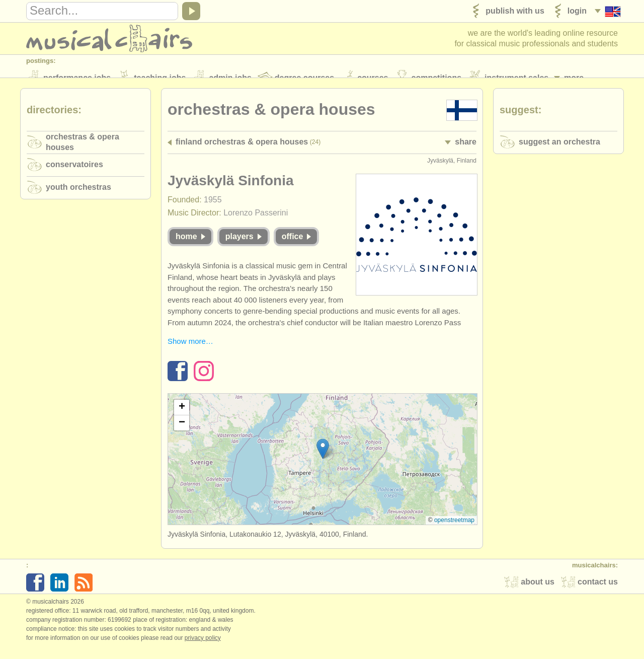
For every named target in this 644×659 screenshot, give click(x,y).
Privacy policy (203, 648)
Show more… (190, 352)
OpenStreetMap (454, 531)
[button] (323, 459)
